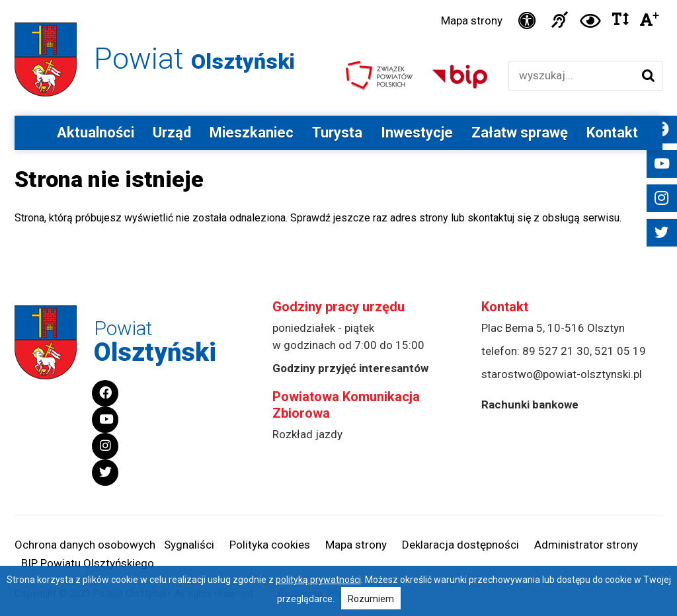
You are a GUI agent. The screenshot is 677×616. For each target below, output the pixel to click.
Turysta (337, 133)
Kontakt (612, 133)
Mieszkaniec (252, 133)
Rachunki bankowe (530, 404)
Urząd (172, 133)
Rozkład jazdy (307, 434)
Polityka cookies (270, 545)
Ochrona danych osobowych (85, 545)
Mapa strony (472, 20)
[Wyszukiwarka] (572, 76)
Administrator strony (586, 545)
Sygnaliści (189, 545)
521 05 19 (620, 351)
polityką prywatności (318, 580)
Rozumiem (371, 599)
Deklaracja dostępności (460, 545)
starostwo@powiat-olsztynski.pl (562, 374)
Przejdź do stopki (338, 0)
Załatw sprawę (520, 133)
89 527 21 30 (556, 351)
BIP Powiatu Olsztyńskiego (88, 563)
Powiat (194, 58)
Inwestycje (417, 133)
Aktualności (96, 133)
